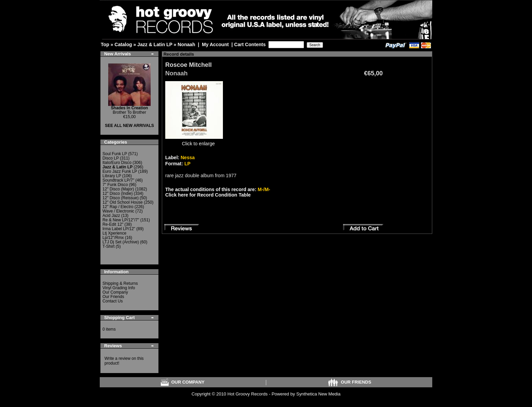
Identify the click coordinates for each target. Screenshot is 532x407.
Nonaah (187, 44)
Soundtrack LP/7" (118, 180)
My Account (215, 44)
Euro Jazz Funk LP (120, 171)
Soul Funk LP (115, 154)
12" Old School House (123, 202)
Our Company (115, 292)
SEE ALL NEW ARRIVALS (129, 126)
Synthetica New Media (318, 394)
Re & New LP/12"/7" (121, 220)
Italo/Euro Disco (117, 163)
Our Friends (113, 297)
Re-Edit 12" (113, 224)
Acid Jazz (111, 216)
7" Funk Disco (115, 185)
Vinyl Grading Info (119, 288)
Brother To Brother (130, 110)
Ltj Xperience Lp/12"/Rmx (115, 235)
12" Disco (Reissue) (120, 198)
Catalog (123, 44)
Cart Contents (250, 44)
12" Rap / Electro (118, 207)
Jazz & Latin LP (155, 44)
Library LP (112, 176)
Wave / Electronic (118, 211)
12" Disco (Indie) (118, 193)
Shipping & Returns (120, 283)
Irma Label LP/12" (119, 229)
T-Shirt (109, 246)
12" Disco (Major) (118, 189)
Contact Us (113, 301)
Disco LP (111, 158)
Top (105, 44)
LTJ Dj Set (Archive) (121, 242)
